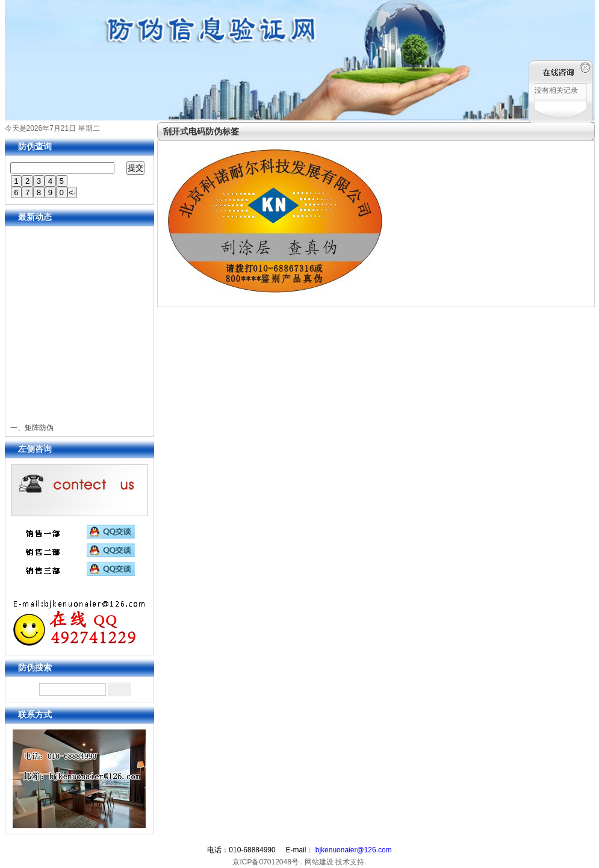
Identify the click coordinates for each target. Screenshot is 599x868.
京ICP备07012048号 (265, 862)
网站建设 (319, 862)
